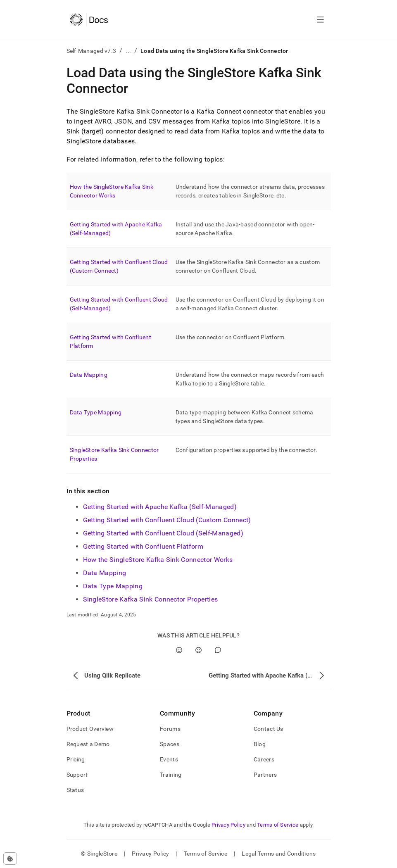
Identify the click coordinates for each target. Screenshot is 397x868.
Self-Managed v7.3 (92, 51)
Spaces (170, 744)
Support (77, 775)
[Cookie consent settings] (10, 858)
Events (169, 759)
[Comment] (218, 650)
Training (171, 775)
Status (75, 790)
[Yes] (179, 650)
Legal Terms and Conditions (279, 854)
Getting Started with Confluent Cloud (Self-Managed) (163, 533)
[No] (198, 650)
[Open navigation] (320, 20)
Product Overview (90, 729)
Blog (260, 744)
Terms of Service (278, 825)
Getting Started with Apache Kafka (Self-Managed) (160, 507)
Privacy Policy (228, 825)
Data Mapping (89, 375)
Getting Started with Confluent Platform (143, 546)
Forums (170, 729)
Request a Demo (88, 744)
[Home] (89, 20)
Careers (264, 759)
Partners (265, 775)
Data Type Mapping (96, 412)
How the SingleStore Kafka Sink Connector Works (158, 560)
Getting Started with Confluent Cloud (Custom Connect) (167, 520)
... (128, 51)
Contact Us (269, 729)
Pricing (76, 759)
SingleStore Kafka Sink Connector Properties (151, 599)
